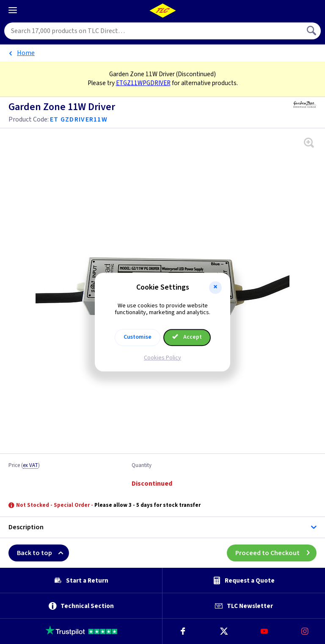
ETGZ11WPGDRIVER (143, 83)
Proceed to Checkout (276, 553)
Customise (138, 337)
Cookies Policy (162, 358)
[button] (215, 287)
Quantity (142, 466)
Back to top (43, 553)
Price (24, 466)
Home (26, 53)
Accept (187, 337)
